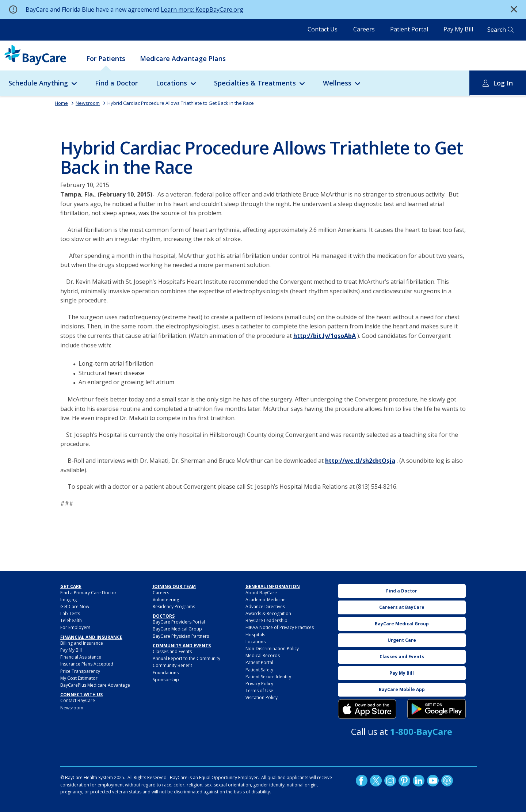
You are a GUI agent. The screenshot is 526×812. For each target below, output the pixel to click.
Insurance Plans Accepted (87, 664)
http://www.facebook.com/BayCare (362, 781)
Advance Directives (265, 607)
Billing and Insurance (82, 643)
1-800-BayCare (421, 731)
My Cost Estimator (79, 678)
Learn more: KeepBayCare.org (202, 9)
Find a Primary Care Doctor (88, 593)
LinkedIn (419, 781)
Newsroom (88, 103)
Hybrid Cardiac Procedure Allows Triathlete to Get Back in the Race (181, 103)
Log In (503, 83)
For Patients (106, 58)
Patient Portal (409, 29)
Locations (171, 83)
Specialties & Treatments (255, 83)
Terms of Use (259, 691)
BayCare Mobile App (402, 689)
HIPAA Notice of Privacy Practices (280, 627)
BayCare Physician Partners (181, 636)
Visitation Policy (262, 697)
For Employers (75, 627)
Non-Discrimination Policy (272, 649)
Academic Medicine (266, 600)
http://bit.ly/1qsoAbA (325, 336)
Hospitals (255, 635)
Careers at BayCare (402, 607)
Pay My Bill (458, 29)
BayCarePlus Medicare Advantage (95, 685)
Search (497, 30)
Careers (364, 29)
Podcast (447, 781)
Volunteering (166, 600)
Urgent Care (402, 640)
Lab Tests (70, 613)
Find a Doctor (116, 83)
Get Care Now (75, 607)
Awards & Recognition (268, 613)
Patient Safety (259, 670)
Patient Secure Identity (268, 677)
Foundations (166, 673)
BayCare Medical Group (177, 629)
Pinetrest (404, 781)
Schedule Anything (38, 83)
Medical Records (263, 655)
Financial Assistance (81, 657)
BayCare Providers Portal (179, 622)
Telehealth (71, 620)
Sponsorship (166, 680)
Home (61, 103)
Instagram (390, 781)
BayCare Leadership (266, 620)
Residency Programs (174, 607)
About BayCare (261, 593)
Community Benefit (172, 665)
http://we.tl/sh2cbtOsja (360, 461)
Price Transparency (80, 671)
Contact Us (323, 29)
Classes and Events (172, 651)
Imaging (68, 600)
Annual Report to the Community (186, 658)
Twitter (376, 781)
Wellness (337, 83)
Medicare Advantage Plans (183, 58)
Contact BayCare (78, 700)
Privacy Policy (259, 684)
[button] (514, 9)
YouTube (433, 781)
